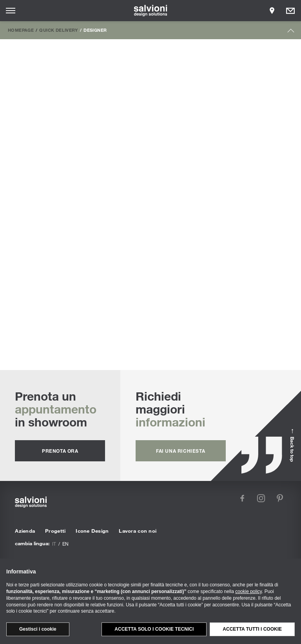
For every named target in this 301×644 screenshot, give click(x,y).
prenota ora (60, 451)
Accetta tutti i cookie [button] (252, 629)
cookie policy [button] (248, 591)
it (54, 544)
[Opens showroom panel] (272, 11)
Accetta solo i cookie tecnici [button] (154, 629)
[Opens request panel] (290, 11)
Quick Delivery (58, 30)
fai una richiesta (180, 451)
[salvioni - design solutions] (151, 11)
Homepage (21, 30)
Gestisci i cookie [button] (38, 629)
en (65, 544)
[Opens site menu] (11, 11)
